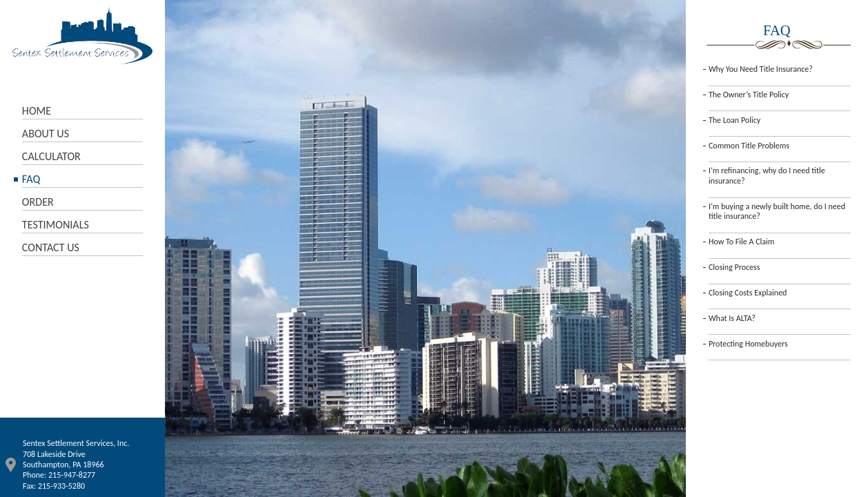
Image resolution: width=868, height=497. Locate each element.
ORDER (38, 202)
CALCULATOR (51, 156)
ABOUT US (46, 134)
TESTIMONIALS (56, 225)
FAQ (31, 179)
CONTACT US (51, 247)
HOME (37, 111)
